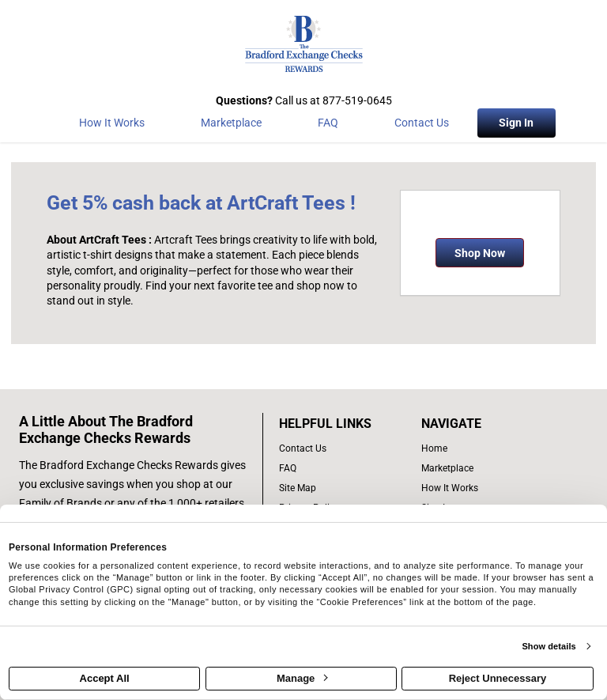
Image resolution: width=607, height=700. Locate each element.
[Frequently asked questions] (328, 126)
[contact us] (342, 449)
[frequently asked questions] (342, 469)
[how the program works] (477, 488)
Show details (549, 646)
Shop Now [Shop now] (480, 253)
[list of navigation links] (477, 449)
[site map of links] (342, 488)
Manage (302, 678)
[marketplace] (231, 126)
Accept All (105, 678)
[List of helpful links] (342, 424)
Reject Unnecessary (498, 678)
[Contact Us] (422, 126)
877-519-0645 (357, 100)
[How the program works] (111, 126)
